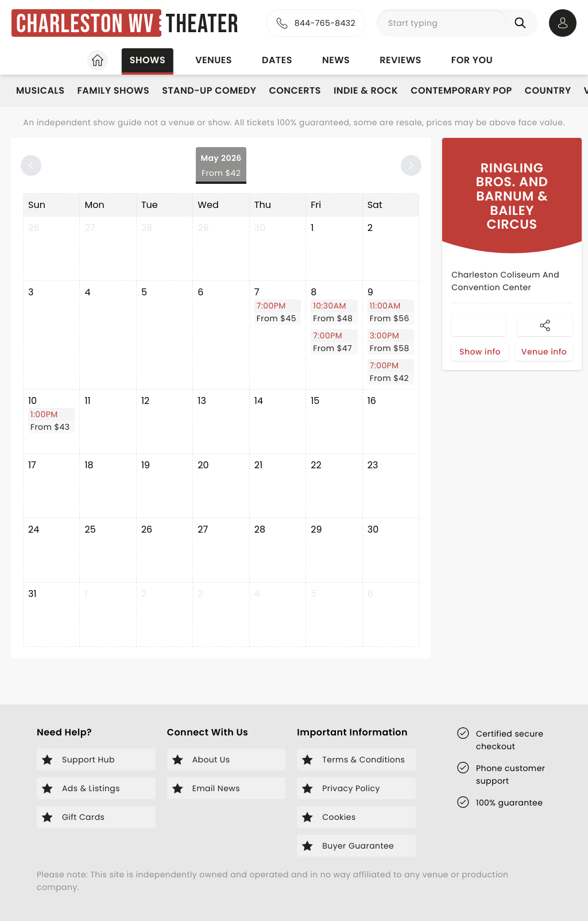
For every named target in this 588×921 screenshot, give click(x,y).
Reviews (401, 60)
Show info (480, 352)
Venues (214, 60)
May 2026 (221, 166)
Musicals (40, 90)
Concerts (295, 90)
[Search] (523, 23)
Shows (148, 60)
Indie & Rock (366, 90)
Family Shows (113, 90)
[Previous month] (31, 165)
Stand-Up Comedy (209, 90)
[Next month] (411, 165)
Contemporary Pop (461, 90)
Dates (277, 60)
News (336, 60)
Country (548, 90)
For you (472, 60)
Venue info (544, 352)
